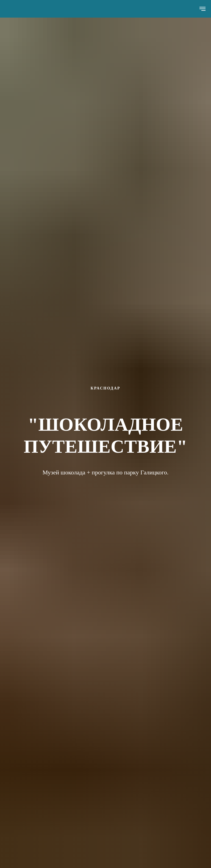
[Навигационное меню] (202, 9)
